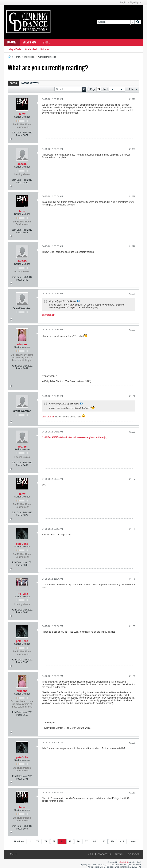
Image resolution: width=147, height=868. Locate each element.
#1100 (132, 294)
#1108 (132, 676)
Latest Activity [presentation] (30, 83)
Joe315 (22, 164)
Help (91, 854)
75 (70, 842)
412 (122, 842)
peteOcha (22, 544)
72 (46, 842)
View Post (78, 301)
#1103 (132, 432)
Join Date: (17, 133)
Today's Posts (14, 49)
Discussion (29, 57)
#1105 (132, 529)
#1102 (132, 396)
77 (86, 842)
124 (103, 842)
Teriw (22, 114)
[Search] (116, 22)
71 (38, 842)
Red (13, 854)
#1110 (132, 793)
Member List (31, 49)
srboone (22, 344)
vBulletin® (124, 862)
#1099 (132, 246)
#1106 (132, 579)
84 (94, 842)
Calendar (45, 49)
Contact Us (104, 854)
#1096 (132, 99)
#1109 (132, 743)
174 (113, 842)
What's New (30, 42)
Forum (17, 57)
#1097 (132, 149)
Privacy (119, 854)
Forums (12, 42)
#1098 (132, 197)
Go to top (134, 854)
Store (46, 42)
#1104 (132, 479)
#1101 (132, 330)
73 (54, 842)
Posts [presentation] (13, 83)
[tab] (13, 83)
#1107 (132, 626)
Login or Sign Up (130, 2)
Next (133, 842)
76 (78, 842)
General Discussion (47, 57)
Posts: (19, 135)
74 (62, 842)
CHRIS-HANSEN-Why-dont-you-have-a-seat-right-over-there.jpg (75, 437)
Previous (19, 842)
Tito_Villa (22, 594)
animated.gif (48, 315)
